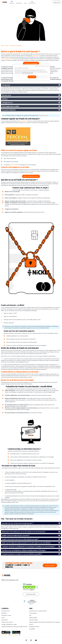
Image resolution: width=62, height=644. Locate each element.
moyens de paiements (6, 59)
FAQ (30, 615)
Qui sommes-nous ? (6, 611)
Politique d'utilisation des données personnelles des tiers (14, 627)
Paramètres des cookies (7, 622)
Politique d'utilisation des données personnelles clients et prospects (45, 622)
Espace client (57, 2)
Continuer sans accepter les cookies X (42, 66)
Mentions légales (33, 618)
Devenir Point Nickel (31, 594)
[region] (31, 72)
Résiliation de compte (34, 627)
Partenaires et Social (6, 615)
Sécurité (31, 624)
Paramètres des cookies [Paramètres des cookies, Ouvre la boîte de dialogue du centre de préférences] (42, 77)
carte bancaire (35, 55)
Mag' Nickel (4, 613)
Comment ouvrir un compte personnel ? (38, 611)
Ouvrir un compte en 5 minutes (31, 176)
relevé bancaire (24, 121)
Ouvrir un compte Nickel (31, 63)
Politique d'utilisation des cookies (9, 624)
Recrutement (5, 620)
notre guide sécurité (43, 115)
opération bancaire (14, 165)
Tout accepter (32, 77)
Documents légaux (33, 620)
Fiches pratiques (33, 613)
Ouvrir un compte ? (50, 565)
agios (30, 376)
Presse (3, 618)
